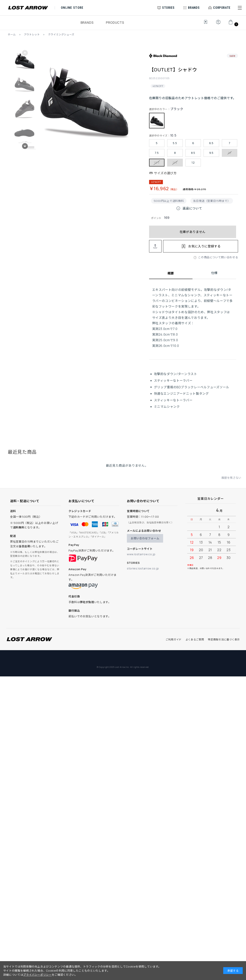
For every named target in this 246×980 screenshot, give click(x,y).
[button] (240, 8)
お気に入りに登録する (204, 246)
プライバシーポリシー (37, 975)
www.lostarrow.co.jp (141, 554)
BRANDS (87, 23)
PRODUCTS (115, 23)
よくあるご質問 (195, 639)
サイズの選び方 (165, 173)
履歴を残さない (231, 482)
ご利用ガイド (174, 639)
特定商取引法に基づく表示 (224, 639)
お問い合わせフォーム (145, 538)
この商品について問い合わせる (218, 257)
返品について (189, 208)
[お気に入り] (203, 24)
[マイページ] (218, 24)
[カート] (233, 24)
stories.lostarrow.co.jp (143, 568)
